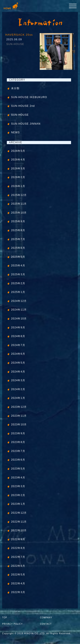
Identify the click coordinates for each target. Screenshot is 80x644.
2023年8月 (18, 442)
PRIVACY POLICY (12, 624)
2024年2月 (18, 389)
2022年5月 (18, 575)
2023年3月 (18, 486)
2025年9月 (18, 221)
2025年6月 (18, 248)
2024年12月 (19, 301)
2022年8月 (18, 548)
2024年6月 (18, 354)
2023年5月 (18, 469)
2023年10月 (19, 425)
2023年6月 (18, 460)
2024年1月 (18, 398)
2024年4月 (18, 372)
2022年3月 (18, 592)
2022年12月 (19, 513)
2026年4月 (18, 160)
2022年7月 (18, 557)
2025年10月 (19, 213)
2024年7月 (18, 345)
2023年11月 (19, 416)
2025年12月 (19, 195)
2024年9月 (18, 328)
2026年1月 (18, 186)
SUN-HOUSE (15, 44)
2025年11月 (19, 204)
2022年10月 (19, 530)
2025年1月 (18, 292)
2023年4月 (18, 478)
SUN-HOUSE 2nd (23, 106)
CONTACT (46, 624)
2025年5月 (18, 257)
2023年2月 (18, 495)
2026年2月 (18, 177)
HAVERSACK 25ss (19, 35)
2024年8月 (18, 336)
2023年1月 (18, 504)
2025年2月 (18, 283)
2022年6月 (18, 566)
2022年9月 (18, 539)
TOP (5, 618)
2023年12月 (19, 407)
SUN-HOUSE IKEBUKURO (29, 97)
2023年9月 (18, 433)
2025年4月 (18, 266)
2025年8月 (18, 230)
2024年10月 (19, 319)
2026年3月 (18, 169)
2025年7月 (18, 239)
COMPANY (46, 618)
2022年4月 (18, 584)
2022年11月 (19, 522)
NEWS (15, 132)
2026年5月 (18, 151)
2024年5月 (18, 363)
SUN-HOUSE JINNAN (26, 124)
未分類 (15, 88)
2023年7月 (18, 451)
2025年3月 (18, 274)
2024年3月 (18, 380)
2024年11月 (19, 310)
